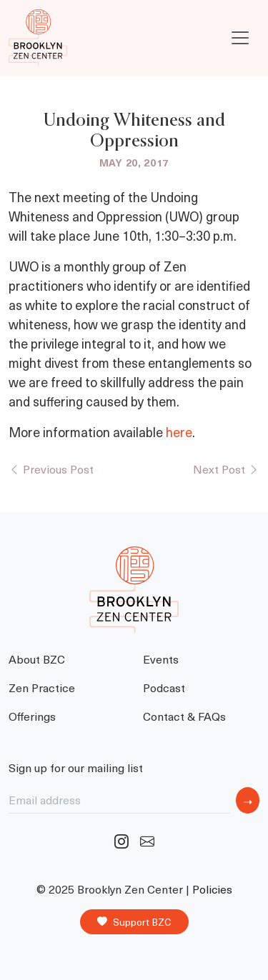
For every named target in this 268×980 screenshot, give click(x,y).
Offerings (32, 716)
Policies (212, 889)
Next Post (226, 469)
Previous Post (51, 469)
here (179, 432)
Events (161, 659)
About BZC (37, 659)
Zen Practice (42, 687)
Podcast (164, 687)
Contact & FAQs (184, 716)
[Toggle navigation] (240, 38)
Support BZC (134, 922)
